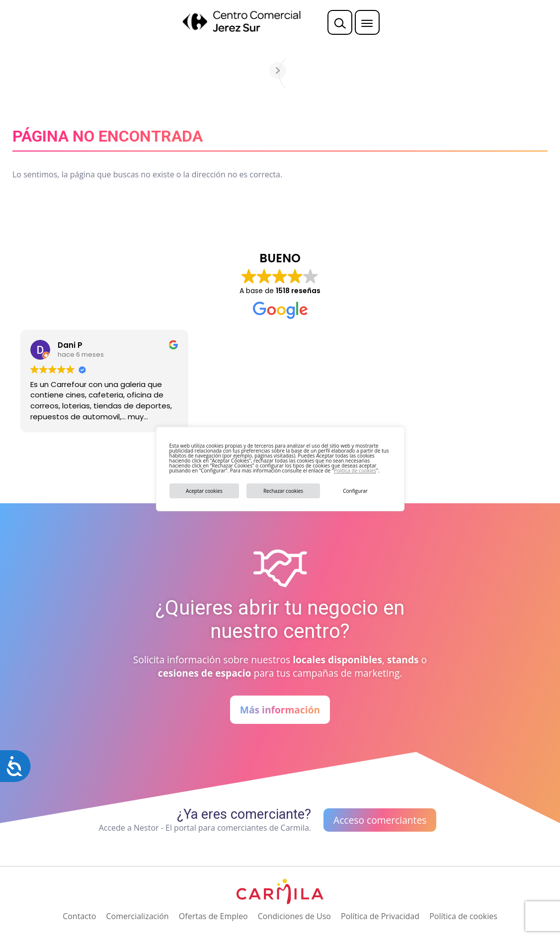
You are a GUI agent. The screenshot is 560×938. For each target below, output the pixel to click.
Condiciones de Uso (294, 916)
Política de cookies (355, 470)
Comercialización (137, 916)
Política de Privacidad (380, 916)
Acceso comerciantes (380, 820)
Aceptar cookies (204, 491)
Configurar (355, 491)
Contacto (79, 916)
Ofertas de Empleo (213, 916)
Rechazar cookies (283, 491)
